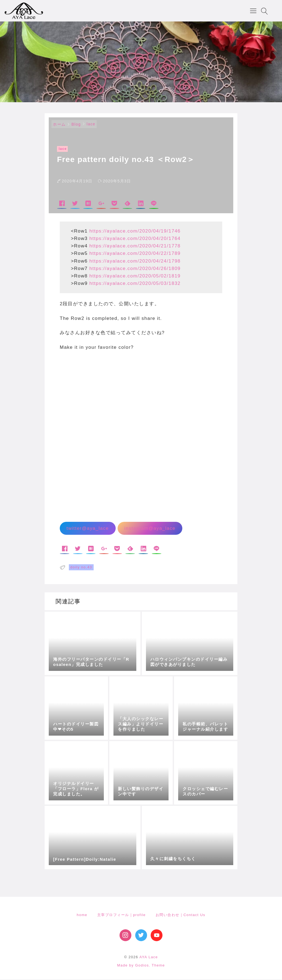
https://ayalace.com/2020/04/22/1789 (135, 254)
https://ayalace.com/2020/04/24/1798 (135, 262)
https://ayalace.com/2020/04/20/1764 (135, 239)
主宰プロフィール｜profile (121, 915)
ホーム (59, 125)
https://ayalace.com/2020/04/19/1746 (135, 232)
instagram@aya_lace (150, 529)
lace (91, 125)
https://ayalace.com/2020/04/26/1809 (135, 269)
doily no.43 (81, 568)
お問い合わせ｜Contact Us (181, 915)
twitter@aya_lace (88, 529)
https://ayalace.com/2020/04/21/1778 (135, 246)
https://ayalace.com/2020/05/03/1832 (135, 284)
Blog (76, 125)
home (82, 915)
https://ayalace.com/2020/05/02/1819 (135, 276)
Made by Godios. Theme (141, 966)
